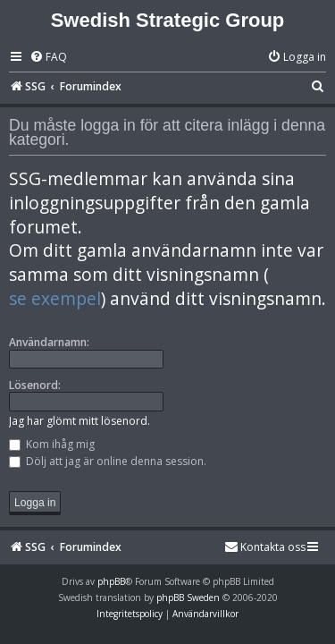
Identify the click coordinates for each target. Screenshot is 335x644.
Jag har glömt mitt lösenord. (80, 421)
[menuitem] (48, 58)
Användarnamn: (49, 342)
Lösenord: (35, 385)
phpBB (111, 581)
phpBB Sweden (188, 597)
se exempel (55, 299)
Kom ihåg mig (52, 444)
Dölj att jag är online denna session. (108, 461)
